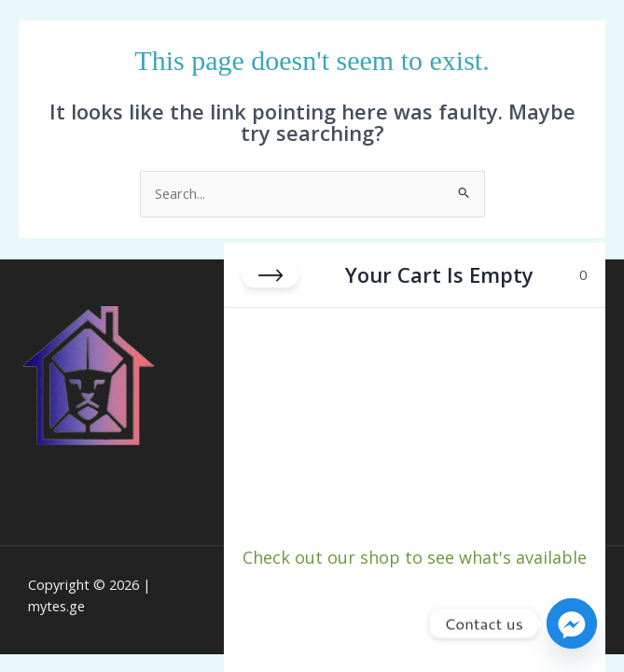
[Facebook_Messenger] (572, 623)
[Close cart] (270, 275)
